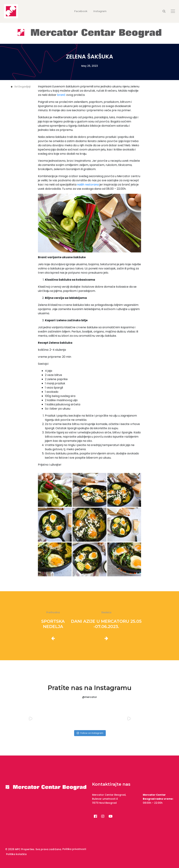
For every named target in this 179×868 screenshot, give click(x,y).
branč (61, 95)
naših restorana (88, 185)
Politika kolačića (16, 854)
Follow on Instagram (90, 733)
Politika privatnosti (74, 849)
